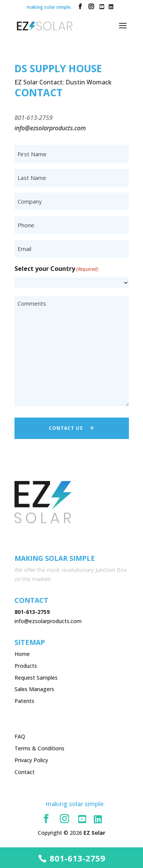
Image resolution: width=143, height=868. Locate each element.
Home (22, 654)
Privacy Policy (31, 760)
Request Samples (36, 678)
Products (26, 666)
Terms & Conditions (39, 748)
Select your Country (56, 269)
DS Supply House (58, 68)
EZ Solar (94, 833)
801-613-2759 (77, 858)
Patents (24, 701)
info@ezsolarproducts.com (48, 621)
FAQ (20, 736)
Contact (25, 772)
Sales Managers (34, 689)
